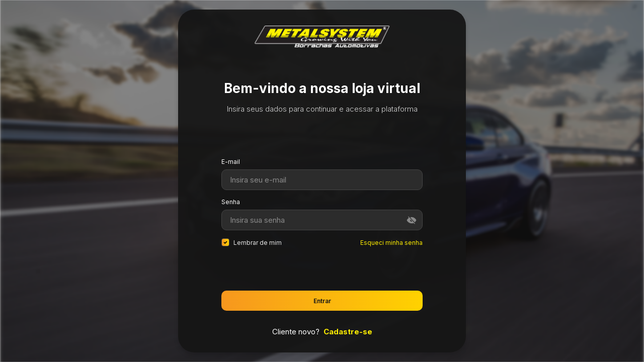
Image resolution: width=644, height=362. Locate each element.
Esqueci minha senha (391, 243)
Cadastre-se (348, 332)
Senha (231, 202)
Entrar (322, 301)
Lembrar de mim (252, 242)
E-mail (231, 162)
